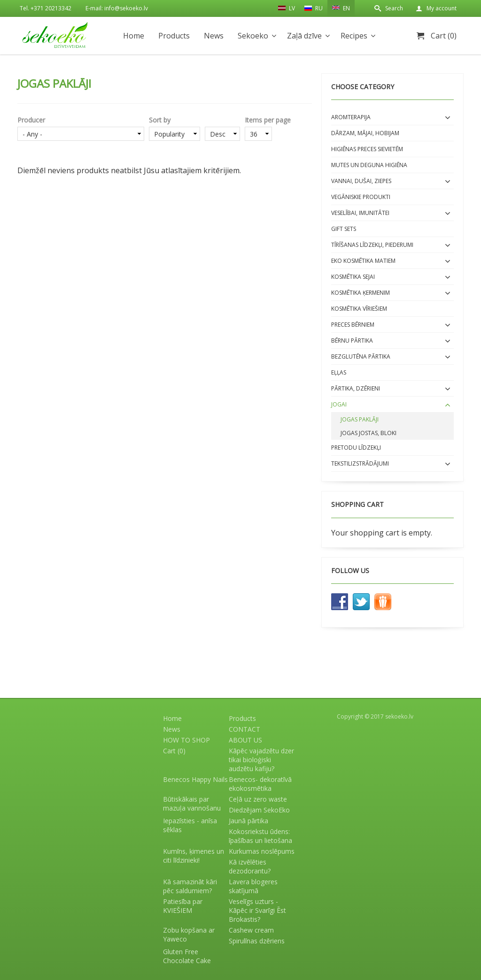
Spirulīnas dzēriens (257, 941)
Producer (31, 120)
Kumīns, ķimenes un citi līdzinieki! (194, 856)
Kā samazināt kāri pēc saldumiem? (190, 886)
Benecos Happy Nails (195, 779)
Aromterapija (351, 117)
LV (287, 8)
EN (341, 8)
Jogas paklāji (360, 419)
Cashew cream (251, 930)
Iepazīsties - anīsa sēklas (190, 825)
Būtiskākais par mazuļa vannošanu (192, 804)
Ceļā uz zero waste (258, 799)
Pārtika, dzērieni (356, 388)
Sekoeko (253, 36)
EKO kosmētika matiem (363, 261)
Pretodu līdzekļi (356, 448)
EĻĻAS (339, 372)
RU (314, 8)
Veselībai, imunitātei (360, 213)
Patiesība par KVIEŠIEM (183, 906)
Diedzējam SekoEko (259, 810)
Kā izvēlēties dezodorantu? (250, 866)
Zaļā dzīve (304, 36)
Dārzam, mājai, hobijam (365, 133)
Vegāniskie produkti (361, 197)
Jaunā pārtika (248, 821)
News (214, 36)
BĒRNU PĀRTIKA (352, 341)
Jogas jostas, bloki (369, 433)
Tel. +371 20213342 (46, 8)
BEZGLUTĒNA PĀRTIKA (361, 356)
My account (442, 8)
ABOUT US (245, 740)
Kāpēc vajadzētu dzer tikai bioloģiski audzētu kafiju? (261, 760)
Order (222, 120)
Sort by (160, 120)
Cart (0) (444, 36)
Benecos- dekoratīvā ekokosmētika (260, 784)
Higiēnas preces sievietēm (367, 149)
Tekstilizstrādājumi (360, 463)
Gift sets (344, 229)
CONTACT (244, 729)
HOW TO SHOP (186, 740)
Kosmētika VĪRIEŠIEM (359, 309)
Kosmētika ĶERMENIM (361, 293)
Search (394, 8)
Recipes (354, 36)
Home (134, 36)
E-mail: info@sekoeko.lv (117, 8)
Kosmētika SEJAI (353, 277)
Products (174, 36)
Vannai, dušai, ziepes (361, 181)
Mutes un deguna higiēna (369, 165)
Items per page (268, 120)
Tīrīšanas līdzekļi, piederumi (372, 245)
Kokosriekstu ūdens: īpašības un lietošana (260, 836)
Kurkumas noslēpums (262, 851)
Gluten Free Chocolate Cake (187, 956)
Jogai (339, 404)
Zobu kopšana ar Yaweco (189, 934)
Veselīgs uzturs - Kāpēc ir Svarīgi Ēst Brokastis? (257, 910)
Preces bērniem (353, 325)
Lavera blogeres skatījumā (253, 886)
